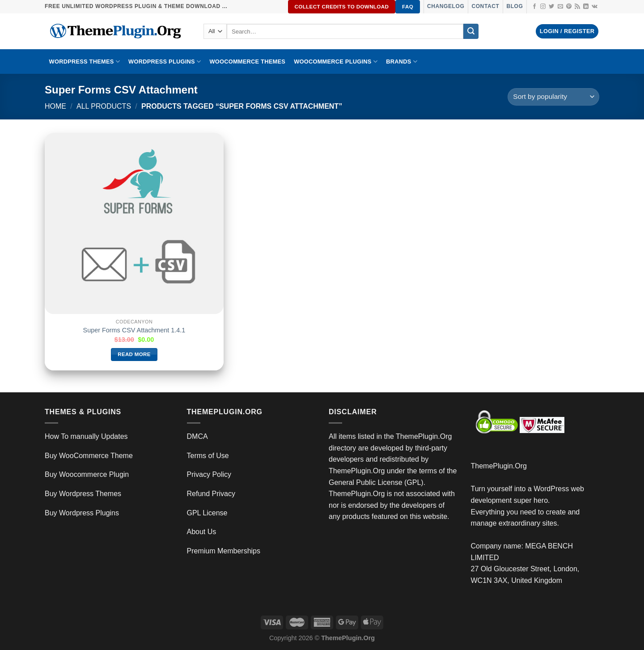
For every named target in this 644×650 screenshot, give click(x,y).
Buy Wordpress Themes (83, 494)
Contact (485, 6)
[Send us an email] (560, 7)
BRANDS (402, 62)
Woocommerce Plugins (336, 62)
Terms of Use (208, 456)
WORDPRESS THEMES (85, 62)
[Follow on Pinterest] (569, 7)
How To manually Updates (86, 436)
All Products (104, 106)
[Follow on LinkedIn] (586, 7)
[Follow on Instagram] (543, 7)
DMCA (197, 436)
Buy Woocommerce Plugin (87, 474)
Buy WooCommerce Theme (89, 456)
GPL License (207, 513)
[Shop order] (553, 97)
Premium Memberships (224, 551)
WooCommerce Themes (247, 62)
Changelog (446, 6)
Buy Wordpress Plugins (82, 513)
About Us (202, 532)
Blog (515, 6)
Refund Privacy (211, 494)
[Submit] (471, 31)
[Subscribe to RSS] (577, 7)
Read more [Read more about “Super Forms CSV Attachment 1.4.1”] (134, 354)
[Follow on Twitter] (551, 7)
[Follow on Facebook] (534, 7)
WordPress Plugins (165, 62)
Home (55, 106)
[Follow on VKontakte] (595, 7)
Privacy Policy (209, 474)
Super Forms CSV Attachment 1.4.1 (134, 330)
